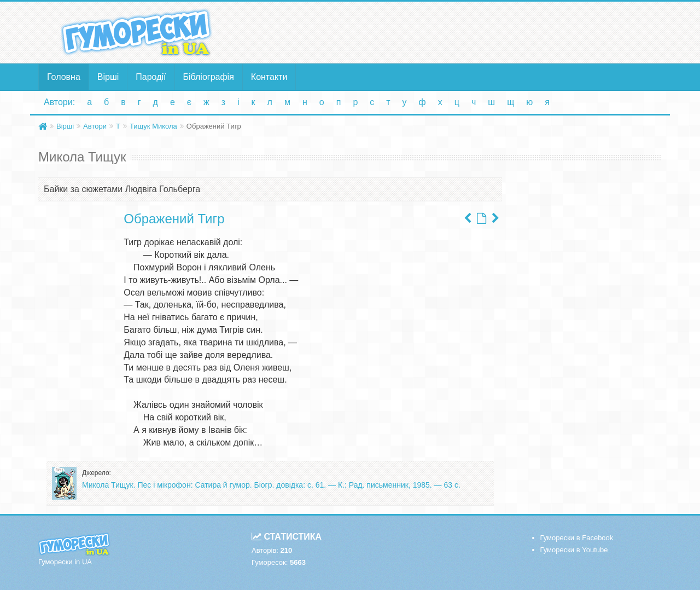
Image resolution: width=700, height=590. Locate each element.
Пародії (151, 77)
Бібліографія (209, 77)
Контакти (269, 77)
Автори (95, 126)
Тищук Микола (153, 126)
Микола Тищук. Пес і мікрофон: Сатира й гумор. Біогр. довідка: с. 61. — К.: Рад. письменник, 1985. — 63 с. (271, 485)
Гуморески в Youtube (574, 550)
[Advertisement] (457, 32)
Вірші (108, 77)
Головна (64, 77)
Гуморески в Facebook (577, 538)
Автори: (59, 102)
